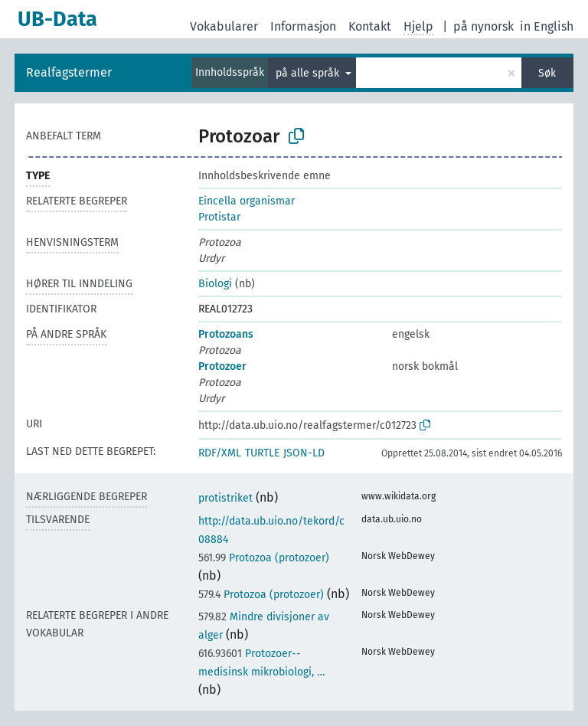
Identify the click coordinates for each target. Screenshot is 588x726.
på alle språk (309, 73)
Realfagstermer (69, 72)
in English (547, 26)
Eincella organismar (247, 201)
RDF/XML (220, 453)
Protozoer (222, 366)
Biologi (215, 284)
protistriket (225, 498)
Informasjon (303, 26)
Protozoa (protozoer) (264, 558)
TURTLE (262, 453)
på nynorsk (483, 26)
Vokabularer (224, 26)
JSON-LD (304, 453)
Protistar (219, 217)
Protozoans (226, 334)
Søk (547, 73)
